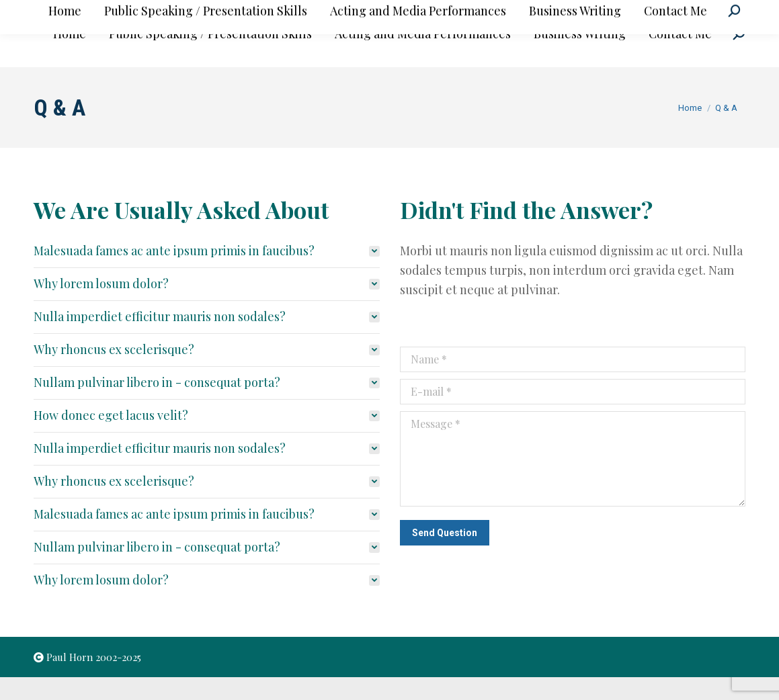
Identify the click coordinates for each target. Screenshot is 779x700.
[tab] (207, 274)
